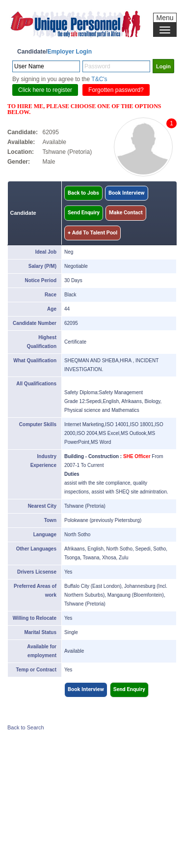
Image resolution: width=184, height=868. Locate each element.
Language (45, 535)
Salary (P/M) (42, 266)
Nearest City (42, 506)
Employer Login (69, 52)
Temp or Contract (36, 670)
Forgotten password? (116, 90)
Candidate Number (35, 323)
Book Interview (127, 193)
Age (52, 309)
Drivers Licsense (37, 572)
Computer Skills (38, 424)
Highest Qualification (41, 342)
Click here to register (45, 90)
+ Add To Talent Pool (92, 233)
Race (51, 295)
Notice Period (41, 280)
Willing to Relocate (35, 618)
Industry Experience (43, 461)
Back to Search (26, 727)
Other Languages (36, 549)
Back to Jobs (83, 193)
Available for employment (42, 651)
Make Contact (126, 213)
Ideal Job (46, 252)
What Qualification (35, 361)
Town (50, 520)
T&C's (99, 79)
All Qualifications (36, 384)
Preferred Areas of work (35, 591)
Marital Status (40, 632)
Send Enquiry (84, 213)
